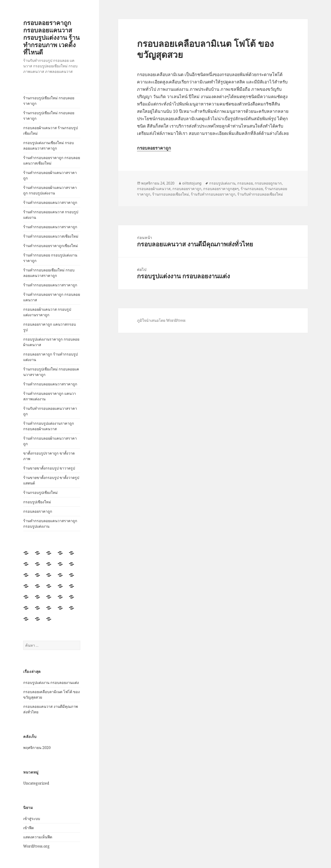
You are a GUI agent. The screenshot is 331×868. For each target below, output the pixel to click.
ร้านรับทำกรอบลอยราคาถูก (213, 194)
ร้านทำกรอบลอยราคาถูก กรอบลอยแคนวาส (52, 297)
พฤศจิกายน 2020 (37, 748)
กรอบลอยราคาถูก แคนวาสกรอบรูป (50, 327)
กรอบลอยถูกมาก (268, 183)
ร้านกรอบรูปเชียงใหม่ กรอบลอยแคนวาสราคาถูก (51, 372)
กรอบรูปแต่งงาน (222, 183)
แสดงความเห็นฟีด (38, 837)
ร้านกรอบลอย (252, 189)
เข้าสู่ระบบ (32, 819)
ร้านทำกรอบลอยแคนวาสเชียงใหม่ (51, 236)
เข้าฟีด (29, 828)
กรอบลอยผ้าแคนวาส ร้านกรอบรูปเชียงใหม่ (50, 131)
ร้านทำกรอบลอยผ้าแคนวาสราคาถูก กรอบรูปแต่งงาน (50, 190)
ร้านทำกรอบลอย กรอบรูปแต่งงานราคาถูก (50, 258)
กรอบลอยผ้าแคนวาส (154, 189)
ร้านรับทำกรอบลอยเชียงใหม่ (260, 194)
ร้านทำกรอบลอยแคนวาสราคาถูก (50, 202)
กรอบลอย (245, 183)
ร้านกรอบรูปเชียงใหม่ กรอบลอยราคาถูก (49, 101)
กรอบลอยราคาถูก (38, 511)
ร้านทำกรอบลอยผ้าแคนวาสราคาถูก (50, 175)
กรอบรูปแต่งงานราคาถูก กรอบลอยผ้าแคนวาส (51, 342)
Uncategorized (36, 783)
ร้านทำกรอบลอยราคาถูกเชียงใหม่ (51, 246)
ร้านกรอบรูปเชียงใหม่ (40, 492)
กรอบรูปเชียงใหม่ (37, 502)
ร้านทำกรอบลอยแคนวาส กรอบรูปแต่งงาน (51, 215)
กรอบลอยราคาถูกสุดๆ (221, 189)
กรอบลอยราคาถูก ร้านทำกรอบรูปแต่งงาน (50, 357)
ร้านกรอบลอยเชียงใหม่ (171, 194)
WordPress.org (36, 846)
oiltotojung (192, 183)
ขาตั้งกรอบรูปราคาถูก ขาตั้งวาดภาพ (49, 456)
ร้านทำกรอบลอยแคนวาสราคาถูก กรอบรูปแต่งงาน (50, 524)
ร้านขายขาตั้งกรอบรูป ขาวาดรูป (49, 468)
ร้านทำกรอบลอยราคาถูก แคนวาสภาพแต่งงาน (50, 396)
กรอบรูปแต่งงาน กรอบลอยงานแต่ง (51, 683)
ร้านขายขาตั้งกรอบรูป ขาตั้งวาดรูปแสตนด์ (51, 480)
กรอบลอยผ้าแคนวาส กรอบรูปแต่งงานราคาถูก (47, 312)
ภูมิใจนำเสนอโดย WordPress (161, 320)
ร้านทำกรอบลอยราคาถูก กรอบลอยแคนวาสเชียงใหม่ (52, 160)
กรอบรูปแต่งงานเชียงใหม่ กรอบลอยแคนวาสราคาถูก (49, 145)
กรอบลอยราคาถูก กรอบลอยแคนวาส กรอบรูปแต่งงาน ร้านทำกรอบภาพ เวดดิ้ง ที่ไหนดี (51, 37)
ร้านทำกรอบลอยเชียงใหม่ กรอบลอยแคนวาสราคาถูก (49, 273)
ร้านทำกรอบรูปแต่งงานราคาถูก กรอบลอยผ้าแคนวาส (49, 426)
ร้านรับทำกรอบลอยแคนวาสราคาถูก (50, 411)
